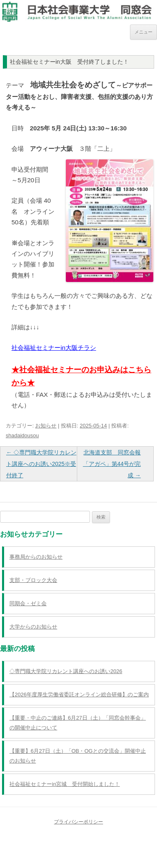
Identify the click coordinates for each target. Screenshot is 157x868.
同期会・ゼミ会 (28, 603)
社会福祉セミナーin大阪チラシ (54, 348)
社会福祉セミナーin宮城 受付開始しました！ (65, 784)
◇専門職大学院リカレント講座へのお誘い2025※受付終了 (41, 464)
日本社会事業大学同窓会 (78, 8)
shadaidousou (22, 435)
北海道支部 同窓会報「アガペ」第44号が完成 (112, 464)
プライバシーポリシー (78, 822)
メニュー (144, 32)
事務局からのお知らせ (36, 557)
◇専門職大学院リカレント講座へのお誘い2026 (66, 671)
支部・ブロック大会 (33, 580)
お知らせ (46, 426)
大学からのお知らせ (33, 627)
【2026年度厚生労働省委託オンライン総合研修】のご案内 (79, 695)
